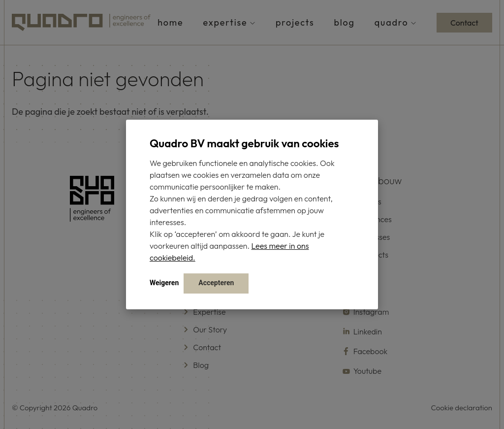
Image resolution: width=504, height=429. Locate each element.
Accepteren (216, 283)
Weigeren (164, 283)
